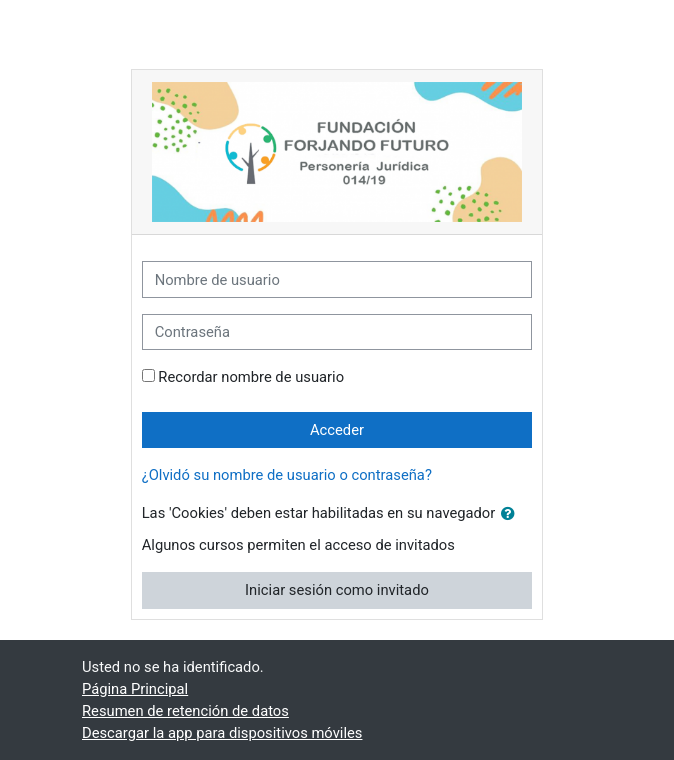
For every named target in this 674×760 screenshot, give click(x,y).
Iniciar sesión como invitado (337, 590)
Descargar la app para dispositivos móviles (222, 733)
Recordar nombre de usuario (251, 377)
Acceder (337, 430)
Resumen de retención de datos (185, 711)
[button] (512, 514)
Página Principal (135, 689)
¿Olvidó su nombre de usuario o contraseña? (287, 475)
